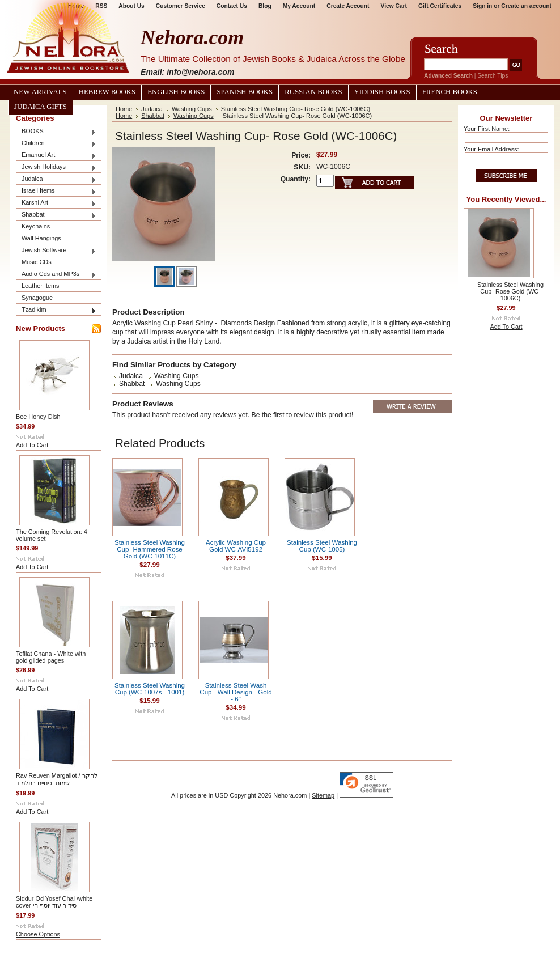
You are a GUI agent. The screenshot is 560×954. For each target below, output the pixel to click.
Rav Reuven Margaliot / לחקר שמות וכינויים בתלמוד (57, 779)
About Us (131, 6)
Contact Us (232, 6)
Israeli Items (56, 191)
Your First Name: (487, 129)
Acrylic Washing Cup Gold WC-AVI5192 (236, 546)
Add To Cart (32, 445)
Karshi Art (56, 203)
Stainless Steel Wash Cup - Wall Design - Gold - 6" (236, 692)
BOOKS (56, 132)
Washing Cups (192, 109)
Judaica (56, 179)
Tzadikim (56, 310)
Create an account (526, 6)
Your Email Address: (491, 149)
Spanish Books (245, 92)
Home (124, 109)
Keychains (36, 226)
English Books (176, 92)
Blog (265, 6)
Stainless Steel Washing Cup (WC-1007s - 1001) (150, 689)
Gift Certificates (440, 6)
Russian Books (313, 92)
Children (56, 144)
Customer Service (181, 6)
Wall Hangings (41, 238)
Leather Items (41, 286)
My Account (299, 6)
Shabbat (56, 215)
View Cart (394, 6)
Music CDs (37, 262)
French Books (450, 92)
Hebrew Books (107, 92)
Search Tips (493, 76)
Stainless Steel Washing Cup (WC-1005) (322, 546)
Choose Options (38, 934)
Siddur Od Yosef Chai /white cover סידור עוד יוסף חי (54, 902)
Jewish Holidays (56, 168)
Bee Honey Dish (38, 417)
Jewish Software (56, 251)
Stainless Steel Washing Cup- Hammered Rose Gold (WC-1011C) (150, 549)
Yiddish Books (382, 92)
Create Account (348, 6)
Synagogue (37, 298)
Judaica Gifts (41, 107)
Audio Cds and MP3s (56, 275)
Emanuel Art (56, 156)
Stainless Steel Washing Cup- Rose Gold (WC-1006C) (510, 291)
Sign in (482, 6)
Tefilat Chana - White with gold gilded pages (51, 657)
